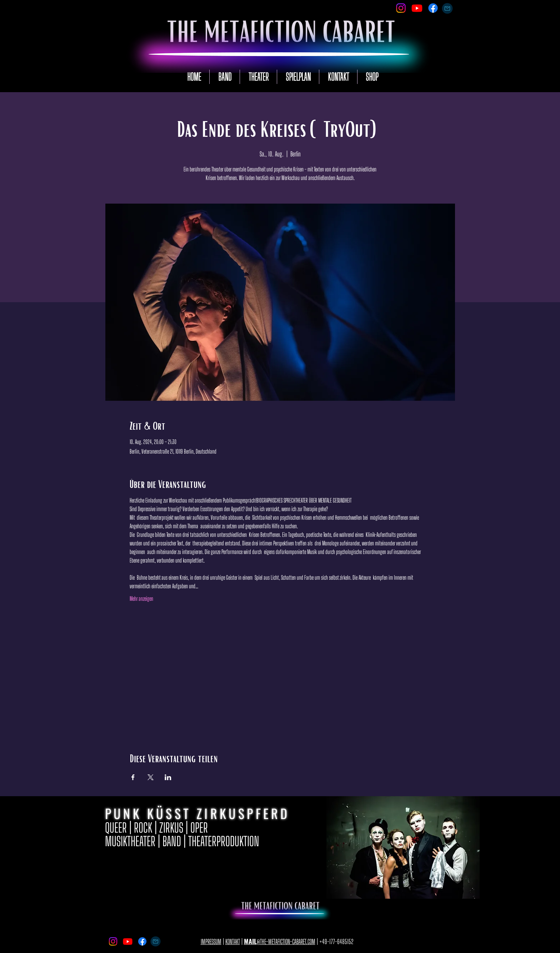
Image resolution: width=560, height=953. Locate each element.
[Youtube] (417, 8)
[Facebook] (433, 8)
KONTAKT (233, 942)
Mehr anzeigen (141, 598)
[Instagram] (401, 8)
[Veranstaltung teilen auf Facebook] (133, 777)
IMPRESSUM (211, 942)
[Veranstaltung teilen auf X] (151, 777)
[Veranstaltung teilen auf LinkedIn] (168, 777)
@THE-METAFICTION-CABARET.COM (280, 942)
